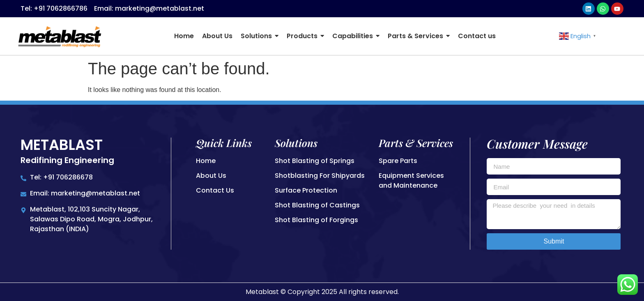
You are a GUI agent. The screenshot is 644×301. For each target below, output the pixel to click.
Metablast (62, 145)
